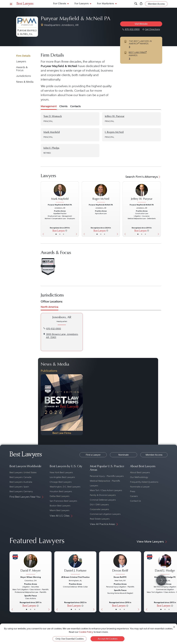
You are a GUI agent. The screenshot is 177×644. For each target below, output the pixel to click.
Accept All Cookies (108, 639)
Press (133, 491)
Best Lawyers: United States (23, 472)
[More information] (66, 231)
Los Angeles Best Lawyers (62, 477)
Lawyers (21, 61)
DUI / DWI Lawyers (99, 505)
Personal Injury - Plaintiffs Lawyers (107, 476)
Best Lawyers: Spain (19, 487)
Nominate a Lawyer (140, 487)
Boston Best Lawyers (60, 506)
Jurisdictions (23, 76)
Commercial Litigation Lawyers (105, 514)
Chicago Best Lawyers (61, 482)
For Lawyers (82, 4)
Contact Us (135, 501)
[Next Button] (77, 209)
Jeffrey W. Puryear (115, 116)
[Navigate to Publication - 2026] (62, 405)
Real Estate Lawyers (100, 519)
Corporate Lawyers (99, 509)
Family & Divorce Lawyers (103, 495)
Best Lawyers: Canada (20, 477)
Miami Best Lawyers (60, 510)
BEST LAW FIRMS (138, 52)
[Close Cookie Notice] (174, 627)
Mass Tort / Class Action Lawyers (106, 490)
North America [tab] (49, 307)
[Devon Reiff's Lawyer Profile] (120, 565)
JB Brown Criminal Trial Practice (75, 577)
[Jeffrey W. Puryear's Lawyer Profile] (142, 193)
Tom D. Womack (53, 116)
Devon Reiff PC (120, 577)
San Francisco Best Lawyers (63, 501)
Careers (134, 496)
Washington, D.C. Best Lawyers (65, 487)
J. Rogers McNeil (114, 132)
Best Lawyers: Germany (21, 491)
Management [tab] (49, 106)
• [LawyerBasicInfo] (56, 234)
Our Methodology (139, 477)
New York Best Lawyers (61, 472)
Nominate (124, 455)
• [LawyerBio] (60, 234)
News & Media (25, 82)
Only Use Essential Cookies (70, 639)
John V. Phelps (51, 148)
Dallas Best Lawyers (60, 496)
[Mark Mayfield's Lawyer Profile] (60, 193)
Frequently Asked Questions (144, 482)
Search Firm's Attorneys (143, 177)
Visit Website (141, 24)
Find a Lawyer (93, 455)
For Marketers (106, 4)
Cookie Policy (86, 632)
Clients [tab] (63, 106)
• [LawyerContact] (64, 234)
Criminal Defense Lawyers (103, 500)
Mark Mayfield (52, 132)
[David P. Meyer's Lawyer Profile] (31, 565)
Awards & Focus (22, 69)
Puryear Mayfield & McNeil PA (76, 19)
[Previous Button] (43, 209)
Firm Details (23, 56)
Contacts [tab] (75, 106)
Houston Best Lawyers (61, 491)
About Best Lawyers (140, 472)
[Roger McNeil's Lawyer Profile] (101, 193)
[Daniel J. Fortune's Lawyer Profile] (75, 565)
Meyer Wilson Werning (31, 577)
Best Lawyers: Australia (21, 482)
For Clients (60, 4)
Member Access (154, 455)
